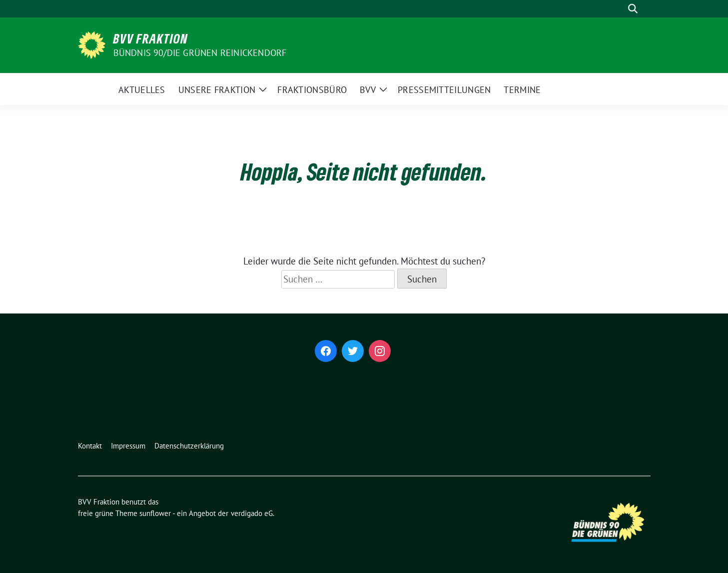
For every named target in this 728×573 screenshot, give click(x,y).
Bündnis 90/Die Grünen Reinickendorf (200, 53)
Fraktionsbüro (312, 90)
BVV (368, 90)
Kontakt (90, 446)
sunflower (155, 513)
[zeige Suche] (633, 9)
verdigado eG (252, 513)
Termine (522, 90)
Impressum (128, 446)
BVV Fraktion (151, 38)
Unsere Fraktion (217, 90)
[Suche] (619, 9)
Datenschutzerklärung (189, 446)
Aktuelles (142, 90)
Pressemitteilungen (444, 90)
